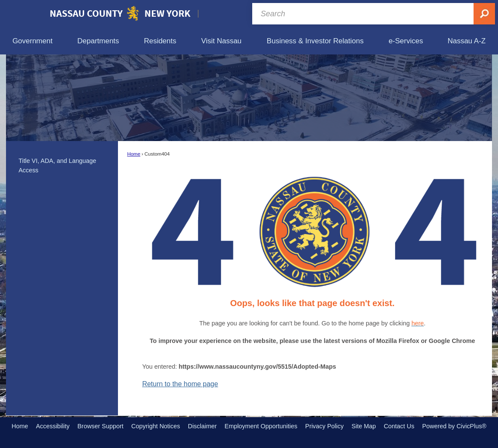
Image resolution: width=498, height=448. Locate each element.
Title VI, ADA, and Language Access (57, 165)
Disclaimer (202, 426)
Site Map (364, 426)
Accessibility (53, 426)
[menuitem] (32, 41)
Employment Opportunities (261, 426)
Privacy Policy (325, 426)
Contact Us (399, 426)
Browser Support (101, 426)
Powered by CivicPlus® (454, 426)
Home (134, 154)
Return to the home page (180, 384)
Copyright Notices (156, 426)
